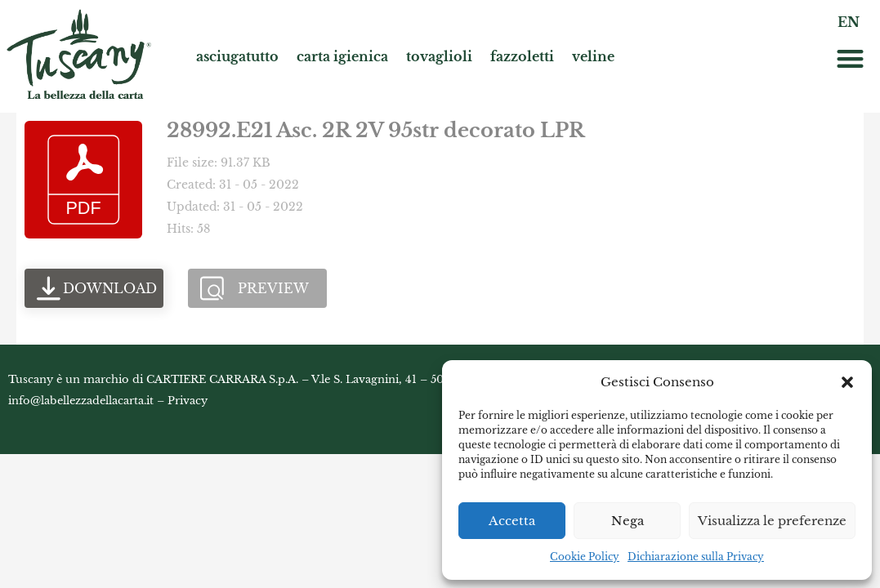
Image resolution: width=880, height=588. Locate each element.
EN (849, 22)
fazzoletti (522, 56)
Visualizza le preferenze (772, 521)
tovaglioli (439, 56)
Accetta (512, 521)
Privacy (188, 401)
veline (593, 56)
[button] (847, 382)
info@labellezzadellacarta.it (81, 401)
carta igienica (342, 56)
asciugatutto (237, 56)
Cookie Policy (585, 557)
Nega (628, 521)
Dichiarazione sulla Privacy (696, 557)
